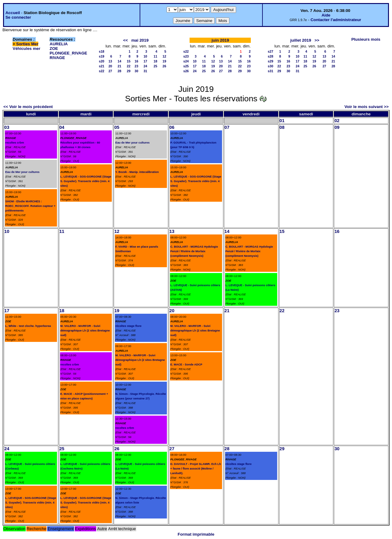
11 (156, 56)
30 (136, 71)
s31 (270, 71)
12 (164, 56)
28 (119, 71)
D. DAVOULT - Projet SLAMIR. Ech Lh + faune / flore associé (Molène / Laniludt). (196, 469)
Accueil (13, 13)
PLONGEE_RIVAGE (68, 53)
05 (117, 127)
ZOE (54, 49)
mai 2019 (140, 40)
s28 (270, 56)
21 (119, 66)
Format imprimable (196, 534)
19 (164, 61)
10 (145, 56)
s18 (102, 51)
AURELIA (59, 44)
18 (156, 61)
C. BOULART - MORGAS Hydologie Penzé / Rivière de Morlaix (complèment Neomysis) (194, 251)
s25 (186, 66)
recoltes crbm (15, 143)
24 (145, 66)
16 (136, 61)
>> (317, 40)
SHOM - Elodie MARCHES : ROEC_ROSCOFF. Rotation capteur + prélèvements (30, 206)
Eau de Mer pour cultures (22, 172)
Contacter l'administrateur (336, 20)
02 (337, 121)
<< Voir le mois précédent (28, 107)
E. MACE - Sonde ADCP (186, 365)
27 (110, 71)
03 (7, 127)
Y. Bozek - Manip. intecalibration (137, 172)
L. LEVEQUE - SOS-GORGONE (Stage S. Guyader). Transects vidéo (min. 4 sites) (86, 181)
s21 (102, 66)
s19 (102, 56)
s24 (186, 61)
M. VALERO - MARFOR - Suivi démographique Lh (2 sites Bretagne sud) (85, 331)
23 (136, 66)
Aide (326, 15)
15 (129, 61)
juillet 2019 (301, 40)
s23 (186, 56)
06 (172, 127)
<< (126, 40)
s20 (102, 61)
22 (129, 66)
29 (129, 71)
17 (145, 61)
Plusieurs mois (366, 39)
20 (110, 66)
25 (156, 66)
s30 (270, 66)
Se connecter (18, 17)
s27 (270, 51)
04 (62, 127)
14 (119, 61)
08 (282, 127)
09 (337, 127)
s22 (102, 71)
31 (145, 71)
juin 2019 (220, 40)
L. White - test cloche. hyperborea (28, 326)
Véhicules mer (26, 49)
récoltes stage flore (128, 326)
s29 (270, 61)
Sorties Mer (27, 44)
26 (164, 66)
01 (282, 121)
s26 (186, 71)
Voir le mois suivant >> (367, 107)
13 (110, 61)
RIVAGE (57, 58)
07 (227, 127)
